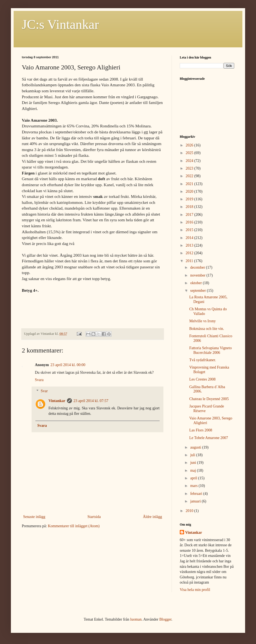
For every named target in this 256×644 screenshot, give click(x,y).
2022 (190, 176)
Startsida (94, 517)
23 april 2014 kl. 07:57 (91, 401)
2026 (190, 145)
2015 (190, 230)
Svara (39, 380)
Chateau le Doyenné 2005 (209, 399)
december (198, 267)
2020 (190, 191)
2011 (190, 261)
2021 (190, 184)
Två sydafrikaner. (203, 360)
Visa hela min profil (195, 590)
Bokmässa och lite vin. (207, 329)
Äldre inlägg (153, 517)
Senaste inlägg (34, 517)
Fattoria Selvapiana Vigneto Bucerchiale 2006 (211, 350)
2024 (190, 161)
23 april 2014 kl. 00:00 (68, 365)
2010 (190, 511)
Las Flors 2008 (201, 430)
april (194, 478)
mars (194, 486)
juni (193, 463)
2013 (190, 245)
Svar (44, 391)
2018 (190, 207)
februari (197, 494)
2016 (190, 222)
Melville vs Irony (202, 321)
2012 (190, 253)
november (198, 275)
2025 (190, 153)
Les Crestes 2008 (202, 379)
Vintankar (57, 401)
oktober (196, 283)
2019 (190, 199)
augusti (196, 447)
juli (193, 455)
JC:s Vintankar (60, 24)
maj (193, 470)
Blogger (165, 619)
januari (196, 501)
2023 (190, 168)
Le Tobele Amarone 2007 (209, 438)
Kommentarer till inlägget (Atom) (74, 526)
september (198, 291)
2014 (190, 238)
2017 (190, 215)
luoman (136, 619)
